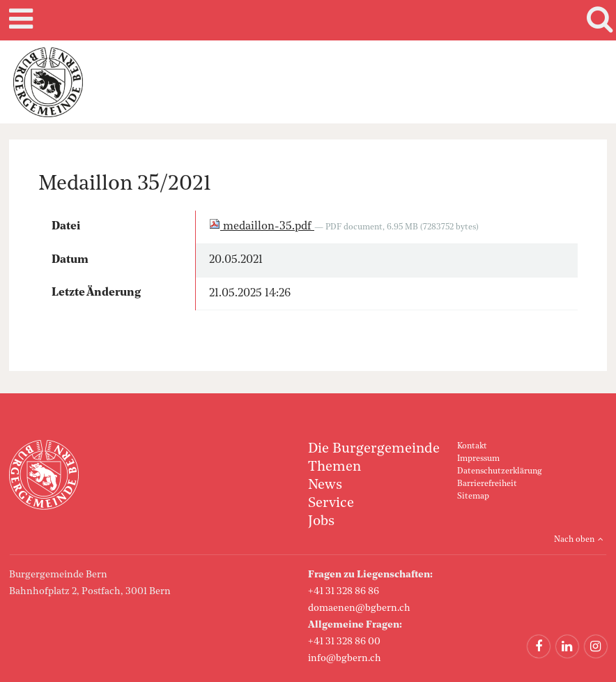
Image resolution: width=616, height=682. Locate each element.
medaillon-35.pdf (262, 227)
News (325, 485)
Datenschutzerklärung (499, 471)
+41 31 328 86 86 (344, 591)
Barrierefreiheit (487, 484)
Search (597, 20)
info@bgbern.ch (345, 658)
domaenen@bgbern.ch (359, 608)
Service (331, 503)
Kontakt (472, 446)
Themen (334, 467)
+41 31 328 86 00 (344, 642)
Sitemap (473, 497)
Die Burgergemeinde (374, 449)
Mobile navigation (19, 20)
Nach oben (574, 540)
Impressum (478, 459)
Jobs (321, 522)
